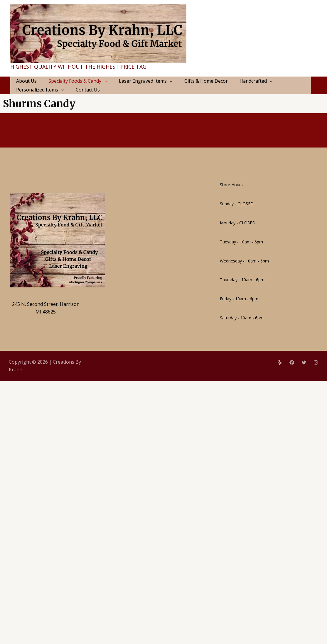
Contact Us (88, 90)
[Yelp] (280, 362)
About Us (26, 81)
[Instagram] (316, 362)
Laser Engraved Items (143, 81)
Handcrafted (253, 81)
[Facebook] (292, 362)
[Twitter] (304, 362)
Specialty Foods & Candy (75, 81)
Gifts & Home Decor (206, 81)
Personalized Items (37, 90)
